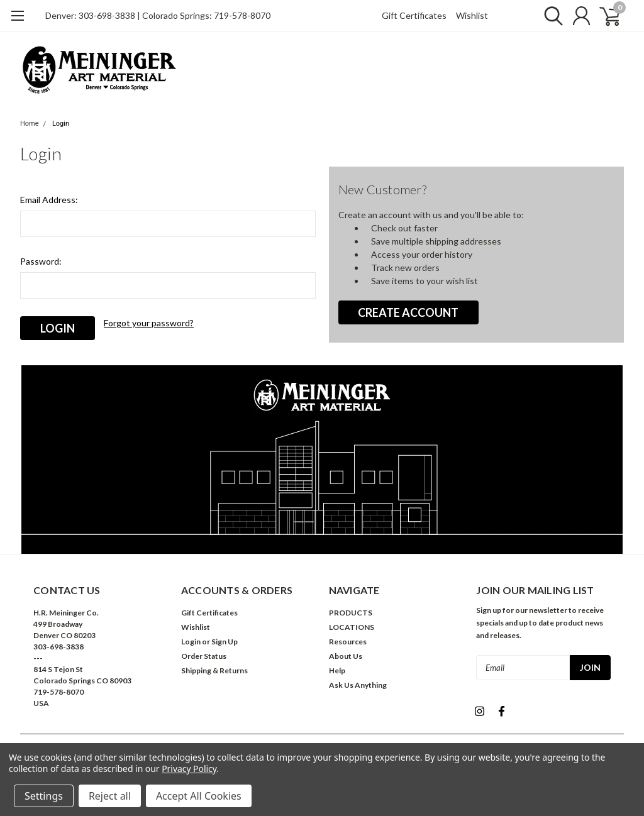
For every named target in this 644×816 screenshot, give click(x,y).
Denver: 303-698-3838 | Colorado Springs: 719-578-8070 (158, 15)
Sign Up (225, 642)
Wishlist (472, 15)
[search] (550, 16)
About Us (346, 656)
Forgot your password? (149, 323)
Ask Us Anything (358, 685)
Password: (41, 261)
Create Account (408, 312)
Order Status (204, 656)
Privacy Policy (189, 769)
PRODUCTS (351, 613)
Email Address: (49, 200)
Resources (348, 642)
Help (337, 670)
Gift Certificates (414, 15)
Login (61, 124)
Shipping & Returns (214, 670)
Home (30, 124)
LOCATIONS (352, 627)
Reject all (110, 796)
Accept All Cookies (199, 796)
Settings (44, 796)
